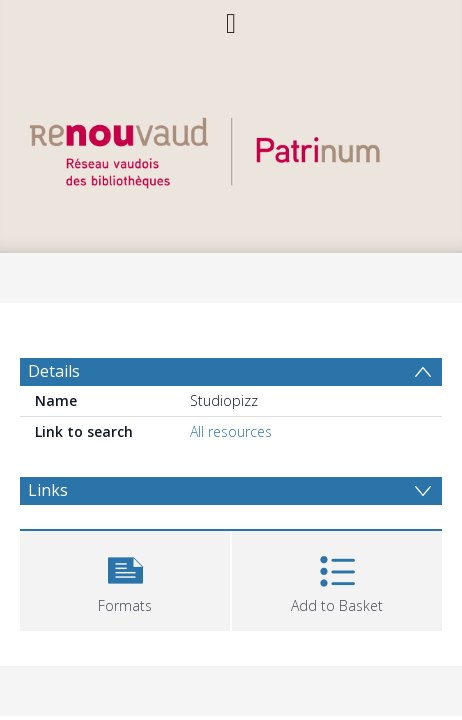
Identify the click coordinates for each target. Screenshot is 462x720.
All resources (231, 431)
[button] (125, 578)
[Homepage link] (231, 147)
